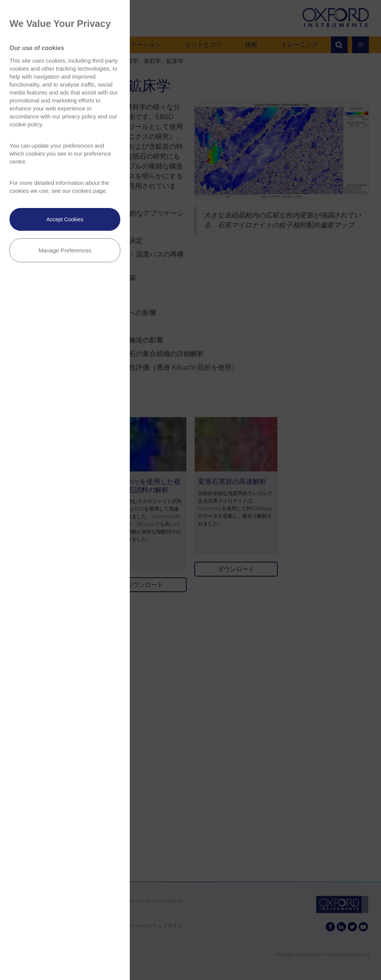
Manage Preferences (65, 250)
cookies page (89, 191)
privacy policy (79, 116)
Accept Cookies (65, 219)
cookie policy (26, 124)
